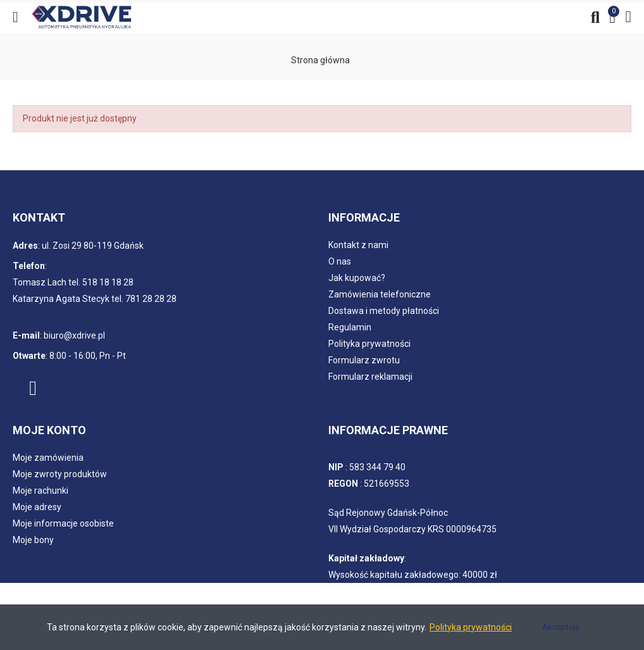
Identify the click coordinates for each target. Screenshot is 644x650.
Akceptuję (561, 627)
